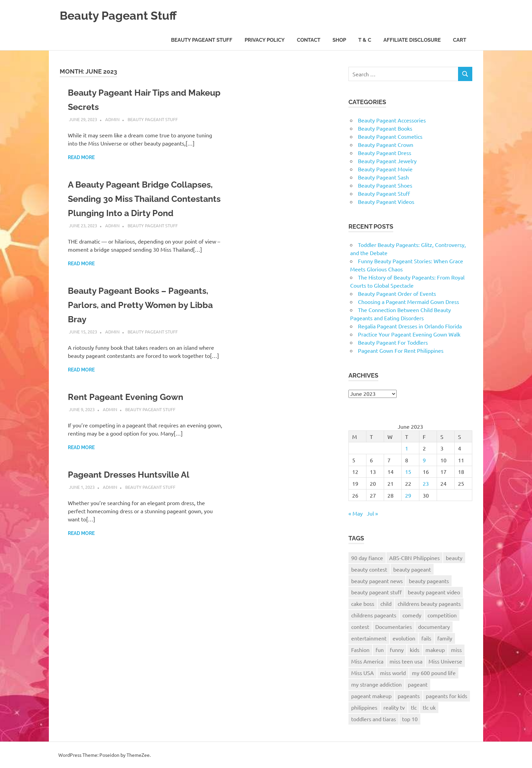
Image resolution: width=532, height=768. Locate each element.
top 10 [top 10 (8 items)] (410, 719)
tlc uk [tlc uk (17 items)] (429, 707)
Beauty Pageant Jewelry (387, 161)
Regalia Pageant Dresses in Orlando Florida (410, 326)
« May (356, 513)
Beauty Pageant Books (385, 128)
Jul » (372, 513)
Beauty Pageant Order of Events (397, 293)
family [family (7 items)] (445, 638)
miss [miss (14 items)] (456, 650)
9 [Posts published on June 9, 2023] (424, 460)
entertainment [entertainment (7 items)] (369, 638)
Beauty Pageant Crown (386, 145)
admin (112, 119)
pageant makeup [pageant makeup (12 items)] (371, 696)
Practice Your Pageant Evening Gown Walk (409, 334)
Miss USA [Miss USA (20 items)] (363, 673)
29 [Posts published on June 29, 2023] (408, 495)
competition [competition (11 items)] (442, 615)
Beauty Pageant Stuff (125, 15)
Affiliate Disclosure (412, 40)
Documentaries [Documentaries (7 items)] (394, 627)
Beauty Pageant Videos (386, 201)
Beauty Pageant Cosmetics (390, 136)
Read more (81, 157)
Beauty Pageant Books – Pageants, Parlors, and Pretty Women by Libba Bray (134, 319)
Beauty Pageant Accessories (392, 120)
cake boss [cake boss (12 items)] (363, 603)
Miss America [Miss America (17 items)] (367, 661)
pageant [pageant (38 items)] (418, 684)
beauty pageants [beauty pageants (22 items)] (429, 581)
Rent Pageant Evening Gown (132, 411)
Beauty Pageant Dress (385, 153)
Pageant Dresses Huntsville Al (136, 489)
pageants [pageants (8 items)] (409, 696)
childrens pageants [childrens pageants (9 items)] (374, 615)
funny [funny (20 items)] (397, 650)
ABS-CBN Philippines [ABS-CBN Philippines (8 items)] (414, 558)
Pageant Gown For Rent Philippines (401, 350)
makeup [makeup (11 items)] (435, 650)
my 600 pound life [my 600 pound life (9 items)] (434, 673)
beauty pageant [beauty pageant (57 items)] (412, 569)
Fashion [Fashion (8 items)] (360, 650)
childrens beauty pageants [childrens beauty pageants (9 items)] (429, 603)
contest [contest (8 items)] (360, 627)
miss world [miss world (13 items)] (393, 673)
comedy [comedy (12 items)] (412, 615)
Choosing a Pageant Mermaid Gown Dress (408, 302)
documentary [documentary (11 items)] (434, 627)
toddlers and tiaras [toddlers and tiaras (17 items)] (374, 719)
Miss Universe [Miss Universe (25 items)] (445, 661)
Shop (339, 40)
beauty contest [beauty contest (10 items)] (369, 569)
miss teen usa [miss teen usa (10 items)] (406, 661)
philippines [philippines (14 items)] (364, 707)
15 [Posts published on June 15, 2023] (408, 472)
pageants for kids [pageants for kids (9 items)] (446, 696)
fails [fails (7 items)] (426, 638)
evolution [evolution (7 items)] (404, 638)
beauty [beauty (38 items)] (454, 558)
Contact (309, 40)
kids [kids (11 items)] (415, 650)
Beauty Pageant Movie (385, 169)
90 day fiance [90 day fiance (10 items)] (367, 558)
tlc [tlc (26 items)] (414, 707)
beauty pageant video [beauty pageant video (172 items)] (434, 592)
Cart (460, 40)
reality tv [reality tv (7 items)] (394, 707)
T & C (365, 40)
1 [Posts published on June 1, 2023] (407, 448)
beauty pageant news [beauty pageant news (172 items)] (377, 581)
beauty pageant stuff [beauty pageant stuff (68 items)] (376, 592)
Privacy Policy (265, 40)
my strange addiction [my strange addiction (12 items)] (376, 684)
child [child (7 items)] (386, 603)
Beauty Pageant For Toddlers (393, 342)
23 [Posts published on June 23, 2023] (426, 483)
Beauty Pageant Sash (383, 177)
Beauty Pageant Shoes (385, 185)
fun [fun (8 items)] (380, 650)
